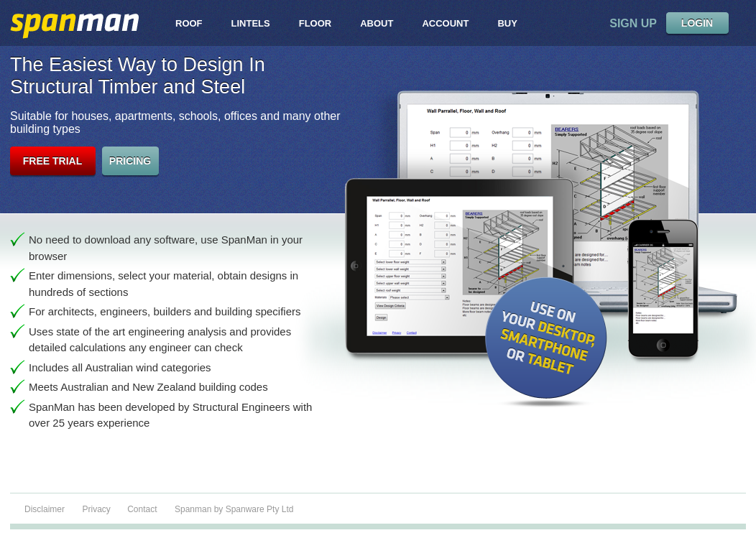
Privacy (97, 509)
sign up (633, 23)
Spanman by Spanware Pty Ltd (234, 509)
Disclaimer (45, 509)
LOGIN (697, 23)
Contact (142, 509)
